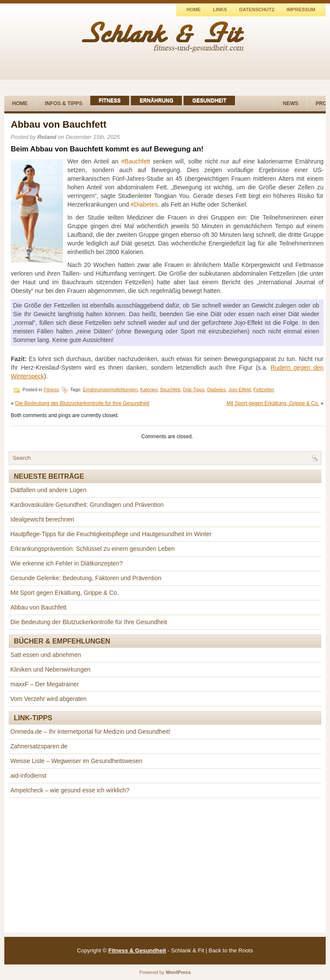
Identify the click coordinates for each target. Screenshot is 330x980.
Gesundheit (209, 101)
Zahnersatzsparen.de (39, 746)
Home (194, 9)
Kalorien (149, 389)
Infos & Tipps (64, 104)
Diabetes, (147, 204)
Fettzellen (264, 389)
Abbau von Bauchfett (38, 607)
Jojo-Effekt (240, 389)
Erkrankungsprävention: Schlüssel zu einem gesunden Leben (93, 549)
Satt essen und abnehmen (46, 655)
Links (220, 9)
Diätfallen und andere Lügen (48, 490)
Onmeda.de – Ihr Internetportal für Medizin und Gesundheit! (90, 732)
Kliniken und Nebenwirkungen (50, 669)
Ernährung (156, 101)
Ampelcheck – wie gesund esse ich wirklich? (70, 790)
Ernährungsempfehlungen (110, 389)
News (291, 104)
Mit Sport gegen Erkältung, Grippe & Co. (273, 403)
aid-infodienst (28, 776)
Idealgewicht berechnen (42, 519)
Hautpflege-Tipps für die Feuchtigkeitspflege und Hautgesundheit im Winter (111, 534)
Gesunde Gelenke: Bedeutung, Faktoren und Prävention (86, 578)
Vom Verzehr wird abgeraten (49, 699)
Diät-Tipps (194, 389)
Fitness (110, 101)
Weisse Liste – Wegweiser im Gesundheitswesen (76, 761)
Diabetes (216, 389)
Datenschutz (257, 9)
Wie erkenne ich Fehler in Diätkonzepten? (67, 563)
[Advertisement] (165, 865)
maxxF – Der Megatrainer (45, 684)
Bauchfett (137, 161)
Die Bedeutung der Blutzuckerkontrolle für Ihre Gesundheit (82, 403)
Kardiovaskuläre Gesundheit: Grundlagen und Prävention (87, 505)
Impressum (301, 9)
